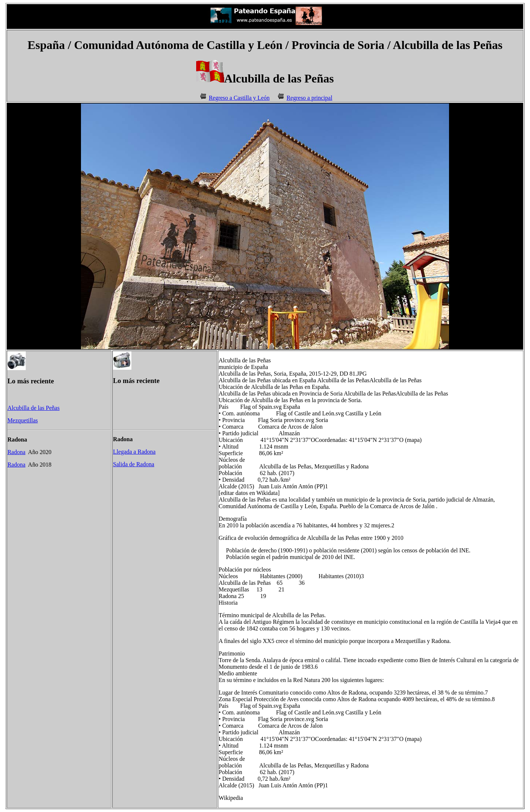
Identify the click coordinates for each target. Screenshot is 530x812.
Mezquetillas (23, 420)
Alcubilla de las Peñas (33, 408)
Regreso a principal (309, 98)
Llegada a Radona (134, 452)
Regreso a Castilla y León (239, 98)
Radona (16, 452)
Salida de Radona (134, 464)
